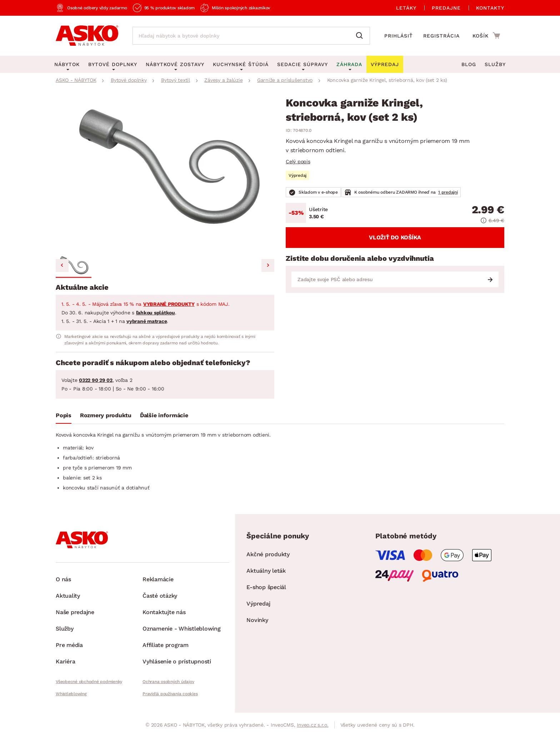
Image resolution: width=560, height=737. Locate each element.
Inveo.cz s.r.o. (312, 725)
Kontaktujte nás (164, 612)
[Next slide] (268, 265)
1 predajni (448, 192)
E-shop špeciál (266, 587)
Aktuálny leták (266, 571)
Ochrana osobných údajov (168, 682)
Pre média (69, 645)
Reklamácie (158, 579)
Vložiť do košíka (395, 237)
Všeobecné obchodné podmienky (89, 682)
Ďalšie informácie (164, 415)
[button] (74, 267)
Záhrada (349, 64)
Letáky (406, 8)
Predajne (446, 8)
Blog (469, 64)
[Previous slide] (62, 265)
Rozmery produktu (106, 415)
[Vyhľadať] (361, 36)
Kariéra (65, 661)
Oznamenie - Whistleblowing (182, 629)
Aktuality (68, 596)
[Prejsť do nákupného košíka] (486, 35)
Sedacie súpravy (302, 64)
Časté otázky (160, 596)
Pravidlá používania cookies (170, 694)
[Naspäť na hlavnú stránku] (87, 36)
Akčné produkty (268, 554)
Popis (64, 415)
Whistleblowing (71, 694)
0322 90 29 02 (96, 380)
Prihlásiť (399, 36)
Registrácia (441, 36)
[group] (165, 175)
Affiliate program (166, 645)
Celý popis (298, 161)
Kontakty (490, 8)
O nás (63, 579)
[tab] (64, 417)
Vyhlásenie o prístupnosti (177, 661)
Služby (495, 64)
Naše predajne (75, 612)
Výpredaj (258, 604)
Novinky (257, 620)
